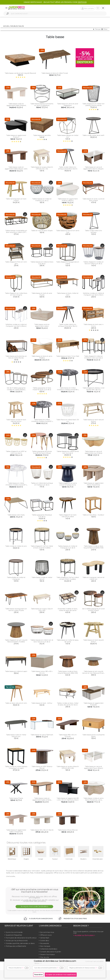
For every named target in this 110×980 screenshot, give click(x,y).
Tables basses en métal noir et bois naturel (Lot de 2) (42, 641)
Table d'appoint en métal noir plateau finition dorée (94, 105)
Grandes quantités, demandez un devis (20, 943)
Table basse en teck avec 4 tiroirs (94, 325)
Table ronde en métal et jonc (16, 546)
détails (38, 963)
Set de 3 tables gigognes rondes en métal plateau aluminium (16, 390)
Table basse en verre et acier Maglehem (68, 105)
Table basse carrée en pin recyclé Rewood (20, 73)
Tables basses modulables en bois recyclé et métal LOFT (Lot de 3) (16, 232)
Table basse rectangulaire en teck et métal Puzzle (16, 610)
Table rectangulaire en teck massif (16, 200)
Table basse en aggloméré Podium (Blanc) (68, 200)
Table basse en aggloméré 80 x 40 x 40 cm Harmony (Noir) (68, 799)
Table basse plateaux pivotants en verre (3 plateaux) (42, 105)
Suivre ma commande (14, 932)
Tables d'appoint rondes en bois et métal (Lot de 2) (94, 263)
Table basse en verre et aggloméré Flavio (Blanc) (94, 767)
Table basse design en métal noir (68, 136)
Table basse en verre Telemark (42, 735)
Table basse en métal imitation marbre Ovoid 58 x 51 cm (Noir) (68, 390)
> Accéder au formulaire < (84, 935)
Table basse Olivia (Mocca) (68, 830)
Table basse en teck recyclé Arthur (93, 641)
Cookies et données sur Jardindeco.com (55, 961)
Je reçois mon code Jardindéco (34, 906)
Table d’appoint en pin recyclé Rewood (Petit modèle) (16, 641)
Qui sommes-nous (47, 932)
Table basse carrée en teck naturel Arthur (16, 420)
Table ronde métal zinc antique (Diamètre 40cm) (68, 168)
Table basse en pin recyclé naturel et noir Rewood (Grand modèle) (93, 673)
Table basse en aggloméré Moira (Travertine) (94, 484)
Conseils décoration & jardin (51, 952)
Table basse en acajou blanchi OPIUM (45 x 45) (42, 168)
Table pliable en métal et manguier (16, 578)
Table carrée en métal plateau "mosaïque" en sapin (16, 767)
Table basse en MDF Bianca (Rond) (42, 767)
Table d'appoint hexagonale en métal (68, 263)
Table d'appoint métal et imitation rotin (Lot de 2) (94, 357)
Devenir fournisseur (48, 954)
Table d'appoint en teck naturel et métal (68, 516)
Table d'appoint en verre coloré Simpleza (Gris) (68, 484)
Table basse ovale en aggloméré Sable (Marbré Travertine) (16, 105)
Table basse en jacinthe (42, 135)
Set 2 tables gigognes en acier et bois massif (94, 610)
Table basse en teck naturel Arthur (94, 420)
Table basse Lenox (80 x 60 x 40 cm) (42, 672)
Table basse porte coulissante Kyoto (94, 736)
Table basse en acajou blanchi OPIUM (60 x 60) (68, 767)
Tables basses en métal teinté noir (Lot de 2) (68, 452)
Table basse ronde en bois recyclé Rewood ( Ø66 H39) (68, 672)
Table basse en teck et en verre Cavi (68, 231)
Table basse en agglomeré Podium (16, 136)
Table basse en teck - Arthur (42, 703)
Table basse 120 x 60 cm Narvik (42, 830)
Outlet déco (45, 941)
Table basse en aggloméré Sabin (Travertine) (16, 831)
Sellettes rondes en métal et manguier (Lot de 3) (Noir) (93, 294)
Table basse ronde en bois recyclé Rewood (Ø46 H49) (94, 547)
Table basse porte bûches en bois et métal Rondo (16, 357)
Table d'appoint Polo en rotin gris (16, 263)
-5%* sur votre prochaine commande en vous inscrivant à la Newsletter (34, 891)
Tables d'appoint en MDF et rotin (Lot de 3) (16, 452)
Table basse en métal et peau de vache (68, 641)
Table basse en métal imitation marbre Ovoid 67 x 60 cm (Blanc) (16, 485)
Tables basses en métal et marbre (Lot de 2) (42, 200)
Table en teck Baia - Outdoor (93, 515)
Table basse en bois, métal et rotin (68, 294)
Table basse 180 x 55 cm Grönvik (68, 736)
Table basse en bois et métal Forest (55, 73)
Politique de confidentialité (16, 946)
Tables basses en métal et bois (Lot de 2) (42, 263)
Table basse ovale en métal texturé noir (16, 736)
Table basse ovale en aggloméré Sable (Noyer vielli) (16, 168)
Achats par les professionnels (17, 941)
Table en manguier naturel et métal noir (94, 578)
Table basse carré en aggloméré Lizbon (42, 325)
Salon (21, 26)
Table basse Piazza (16, 798)
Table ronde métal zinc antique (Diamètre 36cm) (68, 325)
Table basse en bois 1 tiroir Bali (68, 356)
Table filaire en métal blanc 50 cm (68, 420)
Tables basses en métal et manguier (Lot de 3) (68, 547)
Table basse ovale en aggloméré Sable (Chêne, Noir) (42, 800)
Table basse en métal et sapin (16, 671)
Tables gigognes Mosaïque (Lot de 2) (42, 516)
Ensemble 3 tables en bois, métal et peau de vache (68, 610)
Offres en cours (46, 935)
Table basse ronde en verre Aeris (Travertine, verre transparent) (94, 800)
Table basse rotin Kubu (16, 515)
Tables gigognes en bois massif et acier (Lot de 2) (42, 389)
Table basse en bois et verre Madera (42, 357)
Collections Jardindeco (49, 949)
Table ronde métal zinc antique (94, 231)
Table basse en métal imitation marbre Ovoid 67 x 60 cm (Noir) (42, 421)
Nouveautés (45, 943)
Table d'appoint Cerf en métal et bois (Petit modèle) (68, 578)
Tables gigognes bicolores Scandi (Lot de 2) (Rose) (42, 452)
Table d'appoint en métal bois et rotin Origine (16, 294)
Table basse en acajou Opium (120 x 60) (42, 610)
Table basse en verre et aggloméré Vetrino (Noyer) (93, 168)
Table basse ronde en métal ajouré (42, 578)
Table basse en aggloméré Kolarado (94, 704)
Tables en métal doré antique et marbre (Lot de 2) (42, 484)
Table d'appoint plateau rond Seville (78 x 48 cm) (93, 389)
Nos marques (45, 946)
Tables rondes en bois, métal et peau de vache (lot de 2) (68, 704)
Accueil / (7, 26)
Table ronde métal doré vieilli (93, 135)
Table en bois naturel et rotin (16, 703)
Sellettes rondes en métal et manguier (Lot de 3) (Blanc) (16, 325)
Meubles (14, 26)
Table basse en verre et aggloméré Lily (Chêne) (94, 452)
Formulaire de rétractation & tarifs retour (21, 938)
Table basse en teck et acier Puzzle (42, 294)
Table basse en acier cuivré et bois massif (94, 200)
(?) (23, 968)
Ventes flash (45, 938)
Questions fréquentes (14, 935)
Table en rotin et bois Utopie (42, 231)
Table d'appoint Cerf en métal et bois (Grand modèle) (42, 547)
